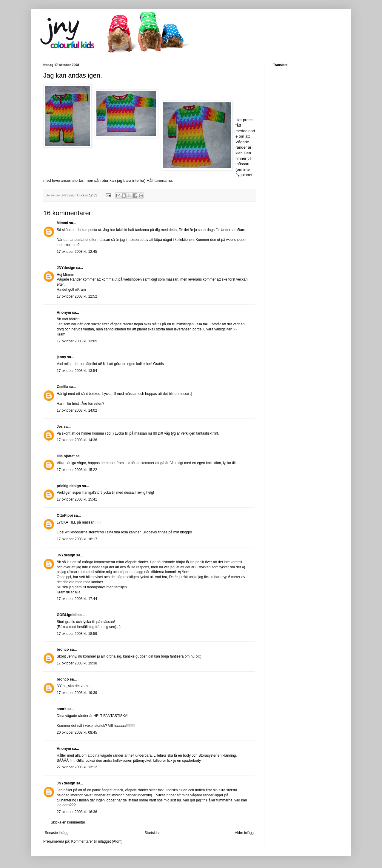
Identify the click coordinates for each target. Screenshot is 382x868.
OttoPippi (65, 515)
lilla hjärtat (66, 456)
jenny (61, 357)
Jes (60, 427)
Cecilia (63, 387)
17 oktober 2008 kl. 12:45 (77, 252)
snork (62, 709)
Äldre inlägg (244, 833)
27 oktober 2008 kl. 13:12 (77, 767)
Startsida (151, 833)
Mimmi (62, 223)
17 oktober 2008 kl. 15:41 (77, 499)
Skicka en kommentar (68, 822)
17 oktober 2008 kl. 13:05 (77, 341)
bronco (63, 650)
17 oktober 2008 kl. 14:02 (77, 410)
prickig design (69, 486)
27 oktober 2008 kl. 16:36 (77, 812)
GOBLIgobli (67, 615)
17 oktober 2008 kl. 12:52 (77, 296)
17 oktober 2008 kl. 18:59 (77, 634)
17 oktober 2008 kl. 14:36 (77, 440)
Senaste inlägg (57, 833)
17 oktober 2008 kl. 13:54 (77, 371)
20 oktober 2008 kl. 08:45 (77, 732)
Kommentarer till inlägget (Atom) (97, 841)
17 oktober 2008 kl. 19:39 (77, 693)
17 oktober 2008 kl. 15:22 (77, 470)
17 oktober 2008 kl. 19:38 (77, 663)
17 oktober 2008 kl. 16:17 (77, 539)
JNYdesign (66, 268)
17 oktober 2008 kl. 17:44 (77, 599)
